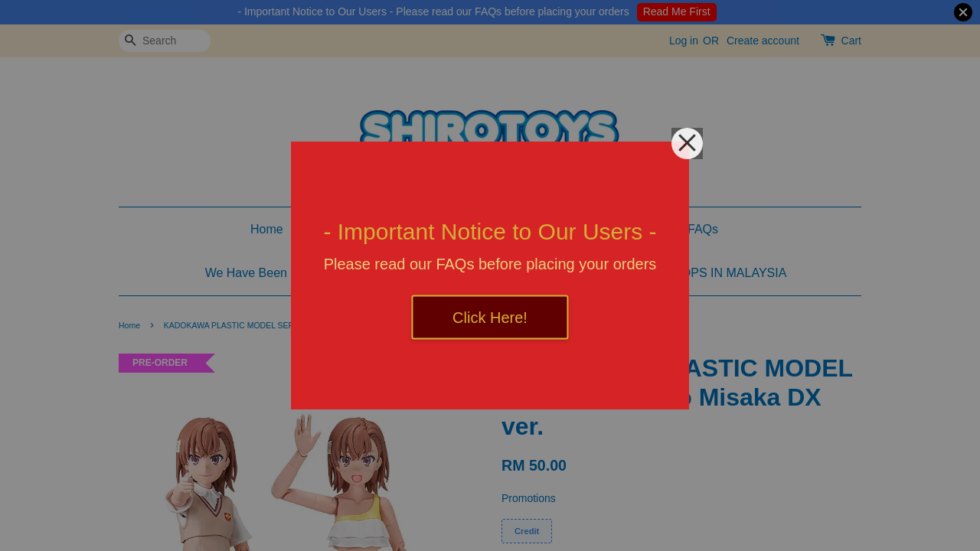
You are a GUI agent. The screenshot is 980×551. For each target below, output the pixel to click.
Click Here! (490, 318)
